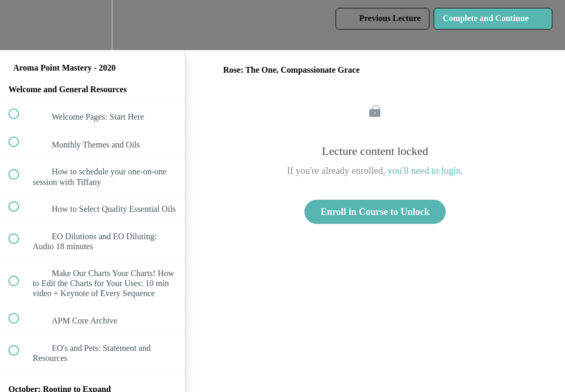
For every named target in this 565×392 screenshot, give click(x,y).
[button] (20, 25)
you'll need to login (424, 171)
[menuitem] (92, 25)
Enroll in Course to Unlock (375, 212)
